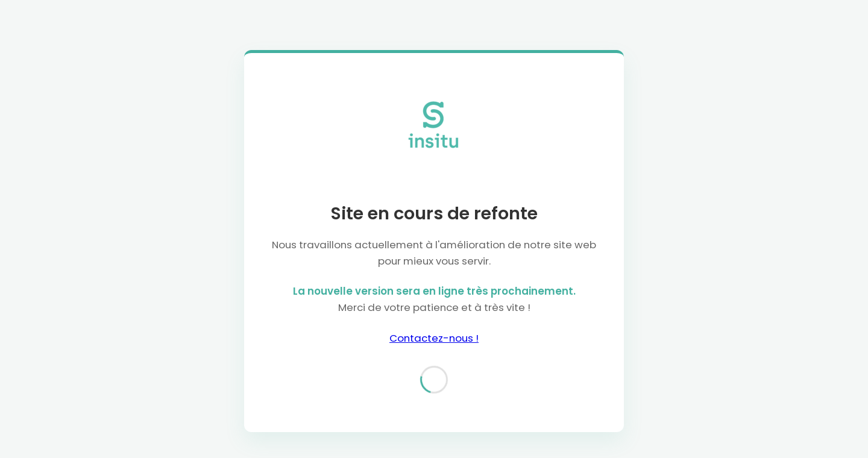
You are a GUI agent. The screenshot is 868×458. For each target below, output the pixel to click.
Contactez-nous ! (434, 338)
